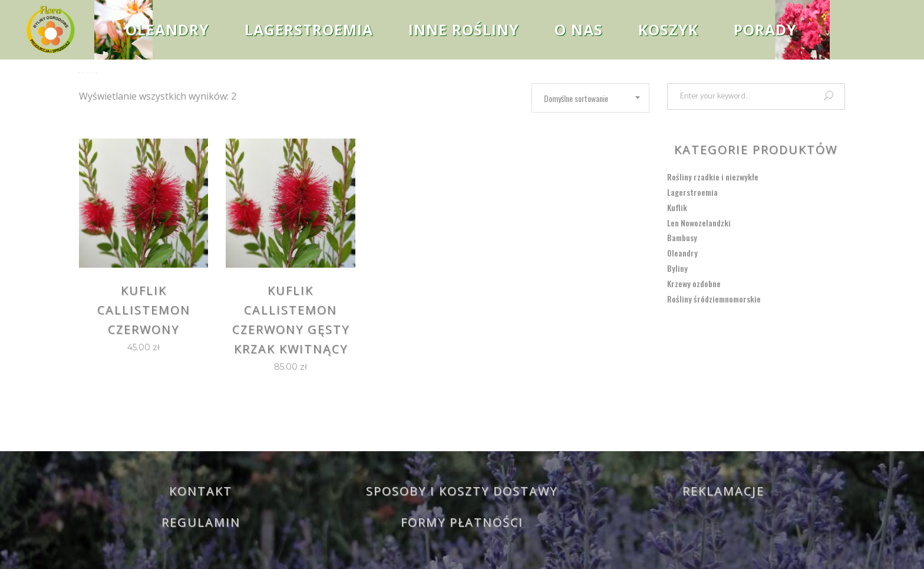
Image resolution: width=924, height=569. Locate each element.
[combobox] (590, 98)
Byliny (677, 268)
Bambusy (682, 237)
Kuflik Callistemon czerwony (144, 310)
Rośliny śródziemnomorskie (714, 299)
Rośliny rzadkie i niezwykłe (713, 177)
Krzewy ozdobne (694, 283)
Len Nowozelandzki (699, 223)
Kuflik (677, 207)
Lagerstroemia (692, 192)
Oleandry (682, 253)
